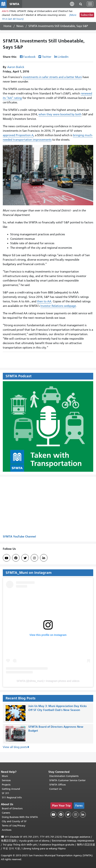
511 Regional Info (12, 797)
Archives (7, 830)
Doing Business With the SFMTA (20, 817)
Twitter (47, 57)
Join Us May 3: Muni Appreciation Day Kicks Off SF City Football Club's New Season (57, 708)
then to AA (44, 301)
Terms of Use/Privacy (14, 826)
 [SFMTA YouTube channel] (7, 558)
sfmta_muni (36, 681)
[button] (72, 4)
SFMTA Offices (57, 785)
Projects (6, 785)
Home (7, 26)
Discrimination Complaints (64, 776)
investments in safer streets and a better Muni (52, 77)
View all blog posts (15, 747)
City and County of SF (14, 821)
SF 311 (6, 793)
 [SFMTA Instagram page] (34, 558)
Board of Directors (12, 808)
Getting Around (11, 789)
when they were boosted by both (60, 114)
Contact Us (55, 789)
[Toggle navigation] (90, 4)
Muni (5, 776)
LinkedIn (63, 57)
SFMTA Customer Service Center (67, 780)
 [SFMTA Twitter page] (25, 558)
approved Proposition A (18, 135)
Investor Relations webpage (58, 306)
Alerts (5, 11)
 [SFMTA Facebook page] (16, 558)
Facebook (29, 57)
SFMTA (21, 681)
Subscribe (87, 15)
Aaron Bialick (16, 67)
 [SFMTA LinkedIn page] (44, 558)
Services (6, 780)
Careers (6, 813)
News (20, 26)
